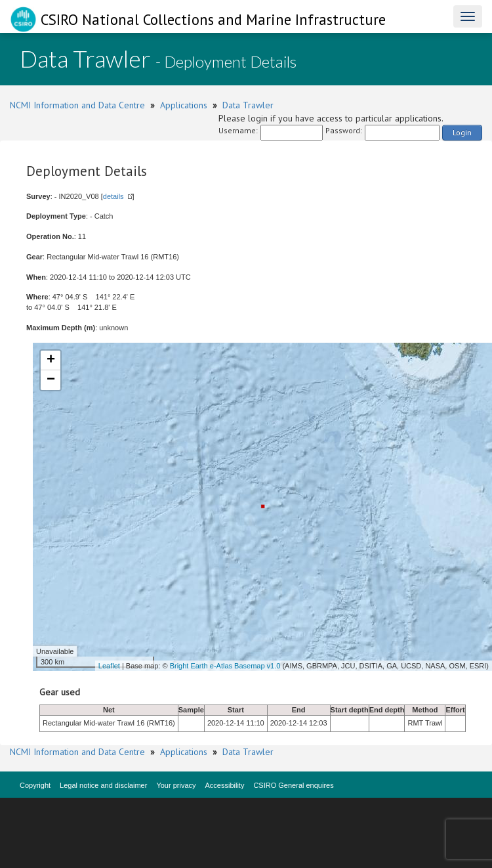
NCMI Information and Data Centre (77, 105)
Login (462, 132)
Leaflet (109, 666)
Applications (184, 105)
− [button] (51, 380)
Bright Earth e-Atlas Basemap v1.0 (225, 666)
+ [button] (51, 360)
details (113, 196)
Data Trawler (248, 105)
